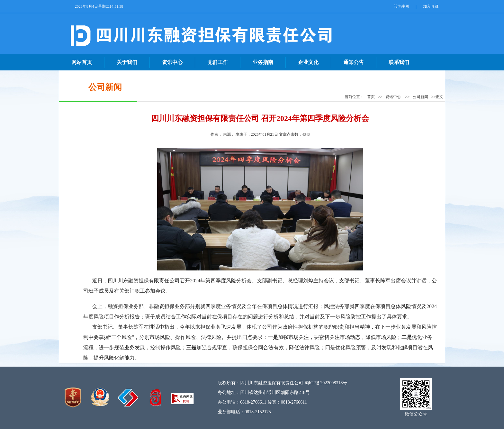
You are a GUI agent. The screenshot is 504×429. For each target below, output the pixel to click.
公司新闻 (420, 97)
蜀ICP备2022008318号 (326, 383)
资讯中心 (393, 97)
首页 (371, 97)
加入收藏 (431, 6)
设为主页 (402, 6)
